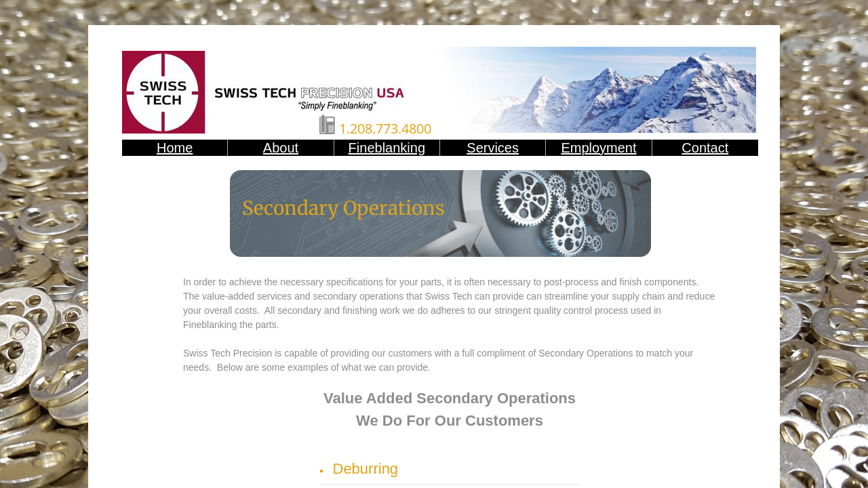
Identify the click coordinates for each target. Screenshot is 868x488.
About (281, 148)
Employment (598, 148)
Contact (705, 148)
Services (493, 148)
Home (175, 148)
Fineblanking (387, 148)
